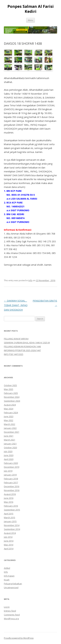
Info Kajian (9, 576)
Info (30, 280)
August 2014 (10, 533)
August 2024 (10, 405)
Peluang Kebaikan (13, 584)
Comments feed (12, 615)
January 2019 (10, 475)
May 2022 (9, 420)
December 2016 (12, 486)
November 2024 (12, 397)
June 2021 (9, 436)
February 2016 (11, 506)
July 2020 (8, 451)
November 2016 (12, 490)
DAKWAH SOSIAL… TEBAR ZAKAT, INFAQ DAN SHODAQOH (16, 305)
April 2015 (9, 514)
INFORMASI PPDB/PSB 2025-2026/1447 (22, 350)
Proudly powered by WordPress (19, 638)
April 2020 (9, 459)
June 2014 (9, 541)
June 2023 (9, 416)
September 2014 (12, 529)
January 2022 (10, 428)
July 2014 (8, 537)
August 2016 (10, 494)
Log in (7, 607)
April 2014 (9, 549)
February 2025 (11, 393)
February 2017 (11, 483)
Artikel (7, 568)
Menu (30, 20)
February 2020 (11, 463)
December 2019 (12, 467)
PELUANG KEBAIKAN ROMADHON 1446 (22, 346)
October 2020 (10, 448)
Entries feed (10, 611)
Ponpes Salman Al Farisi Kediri (31, 9)
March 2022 (10, 424)
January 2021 (10, 444)
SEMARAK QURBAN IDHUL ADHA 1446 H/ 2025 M (27, 343)
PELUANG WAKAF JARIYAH (16, 339)
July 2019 (8, 471)
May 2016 (9, 502)
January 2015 (10, 521)
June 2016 (9, 498)
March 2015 (10, 517)
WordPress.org (11, 619)
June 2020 (9, 455)
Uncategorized (11, 587)
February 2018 (11, 479)
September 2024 (12, 401)
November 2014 (12, 525)
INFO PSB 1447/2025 (14, 354)
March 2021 (10, 440)
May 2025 (9, 389)
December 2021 (12, 432)
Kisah (7, 580)
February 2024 (11, 413)
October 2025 (10, 385)
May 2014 (9, 545)
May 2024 (9, 409)
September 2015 (12, 510)
